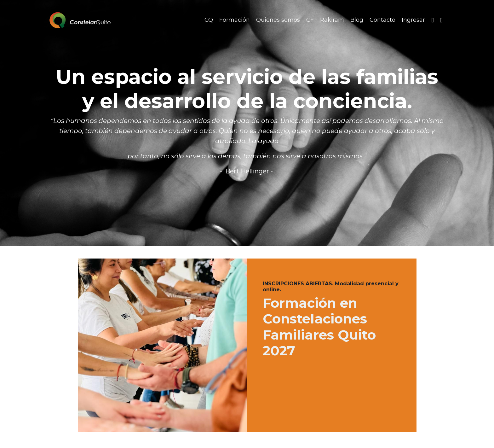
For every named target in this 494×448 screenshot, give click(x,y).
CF (310, 20)
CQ (209, 20)
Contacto (382, 20)
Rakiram (332, 20)
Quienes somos (278, 20)
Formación (235, 20)
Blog (357, 20)
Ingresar (413, 20)
